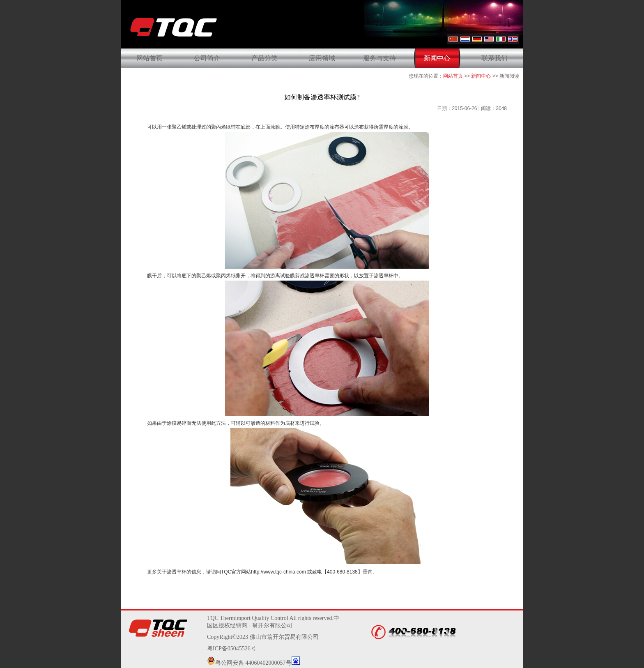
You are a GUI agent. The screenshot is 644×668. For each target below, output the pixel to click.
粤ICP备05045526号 (232, 648)
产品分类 (264, 58)
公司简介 (207, 58)
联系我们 (494, 58)
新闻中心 (437, 58)
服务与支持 (379, 58)
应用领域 (322, 58)
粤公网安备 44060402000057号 (249, 663)
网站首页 (149, 58)
